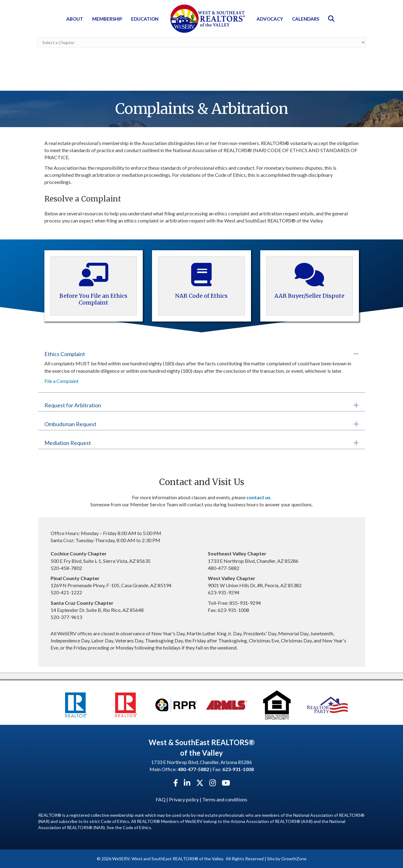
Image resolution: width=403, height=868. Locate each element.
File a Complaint (62, 381)
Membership (107, 19)
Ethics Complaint (65, 354)
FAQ (161, 799)
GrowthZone (294, 859)
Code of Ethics (137, 827)
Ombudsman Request (70, 424)
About (75, 19)
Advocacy (270, 19)
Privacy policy (184, 799)
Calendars (306, 19)
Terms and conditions (225, 799)
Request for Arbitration (73, 405)
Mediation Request (68, 443)
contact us (258, 497)
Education (145, 19)
